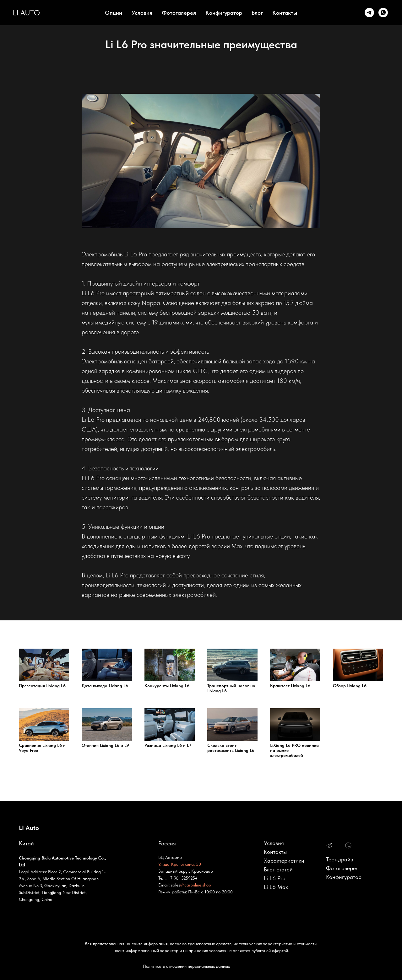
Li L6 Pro (275, 878)
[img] (329, 846)
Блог (257, 13)
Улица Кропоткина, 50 (180, 864)
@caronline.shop (196, 885)
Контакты (285, 13)
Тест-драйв (340, 859)
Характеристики (284, 861)
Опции (114, 13)
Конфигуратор (224, 13)
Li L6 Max (276, 887)
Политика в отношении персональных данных (186, 966)
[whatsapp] (383, 13)
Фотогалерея (179, 13)
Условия (142, 13)
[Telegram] (369, 13)
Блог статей (278, 869)
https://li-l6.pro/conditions (115, 822)
